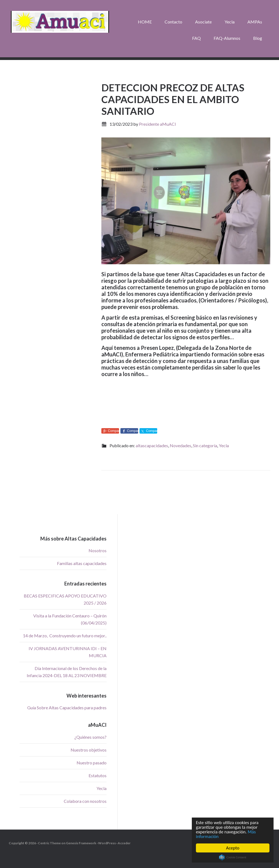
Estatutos (98, 775)
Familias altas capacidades (82, 563)
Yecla (224, 445)
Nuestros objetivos (89, 750)
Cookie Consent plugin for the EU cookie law (233, 857)
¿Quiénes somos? (90, 737)
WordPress (107, 843)
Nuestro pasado (92, 763)
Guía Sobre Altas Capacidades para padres (67, 708)
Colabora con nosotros (85, 801)
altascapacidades (152, 445)
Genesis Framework (81, 843)
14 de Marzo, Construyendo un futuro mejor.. (65, 636)
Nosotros (98, 550)
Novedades (181, 445)
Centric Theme (49, 843)
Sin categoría (205, 445)
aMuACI (60, 22)
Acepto (233, 848)
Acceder (124, 843)
